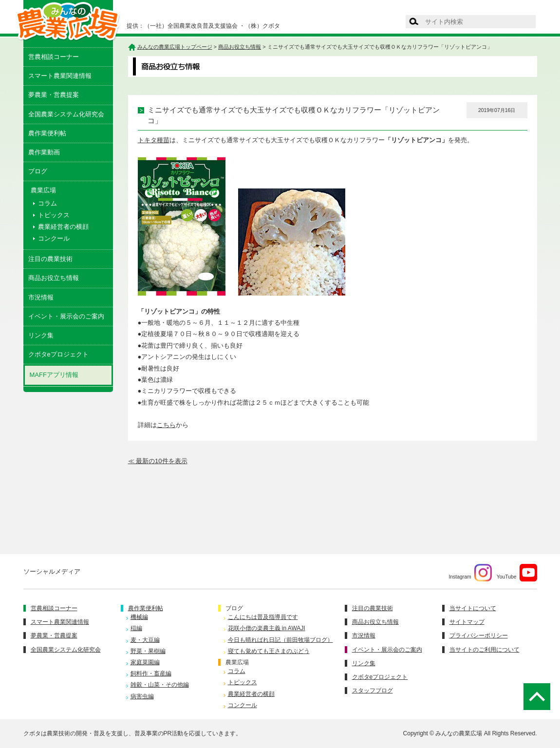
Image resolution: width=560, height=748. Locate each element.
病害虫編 (142, 696)
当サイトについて (473, 608)
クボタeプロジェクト (58, 354)
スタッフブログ (373, 691)
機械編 (139, 617)
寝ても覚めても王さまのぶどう (269, 651)
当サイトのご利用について (485, 650)
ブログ (38, 171)
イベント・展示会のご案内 (66, 316)
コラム (47, 203)
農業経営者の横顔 (63, 227)
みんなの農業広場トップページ (175, 47)
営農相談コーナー (54, 57)
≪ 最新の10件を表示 (158, 461)
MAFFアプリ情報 (54, 375)
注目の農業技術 (50, 259)
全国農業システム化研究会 (66, 114)
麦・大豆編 (145, 640)
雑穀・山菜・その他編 (160, 685)
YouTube (517, 573)
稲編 (136, 628)
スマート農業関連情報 (60, 76)
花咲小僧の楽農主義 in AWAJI (267, 628)
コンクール (54, 238)
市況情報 (41, 297)
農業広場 (237, 662)
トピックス (54, 215)
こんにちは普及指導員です (263, 617)
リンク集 (41, 335)
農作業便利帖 (47, 133)
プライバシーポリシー (479, 636)
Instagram (470, 573)
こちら (166, 425)
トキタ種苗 (154, 140)
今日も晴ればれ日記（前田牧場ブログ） (280, 640)
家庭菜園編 (145, 662)
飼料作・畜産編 (151, 673)
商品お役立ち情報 (54, 278)
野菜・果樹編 (148, 651)
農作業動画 (44, 152)
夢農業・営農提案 (54, 95)
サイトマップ (467, 622)
